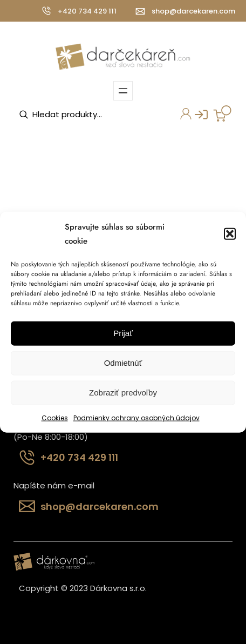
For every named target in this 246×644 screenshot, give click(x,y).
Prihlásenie (197, 118)
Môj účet (183, 115)
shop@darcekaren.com (193, 11)
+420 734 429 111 (87, 11)
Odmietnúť (123, 363)
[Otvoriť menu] (123, 91)
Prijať (123, 333)
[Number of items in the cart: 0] (222, 113)
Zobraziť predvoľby (123, 393)
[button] (230, 234)
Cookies (55, 417)
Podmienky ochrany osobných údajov (136, 417)
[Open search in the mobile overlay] (73, 115)
